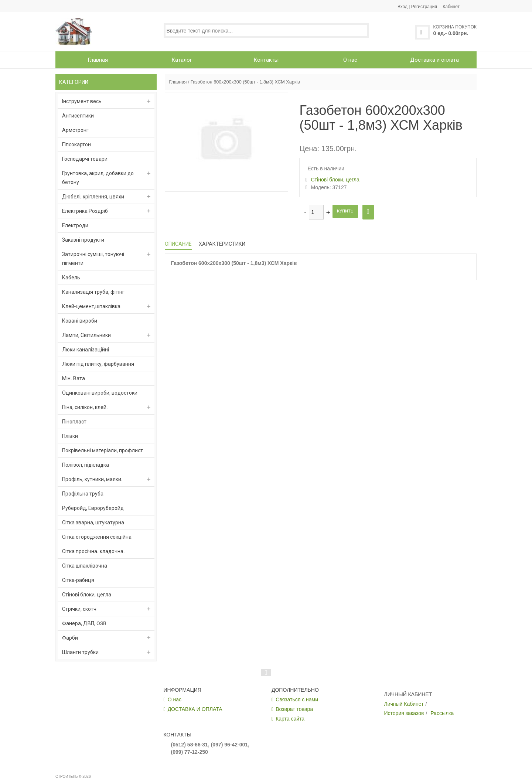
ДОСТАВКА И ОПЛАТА (195, 709)
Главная (178, 82)
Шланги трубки (80, 652)
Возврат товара (294, 709)
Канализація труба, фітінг (93, 292)
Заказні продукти (83, 240)
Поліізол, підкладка (86, 465)
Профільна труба (83, 494)
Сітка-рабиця (78, 580)
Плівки (70, 436)
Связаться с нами (297, 699)
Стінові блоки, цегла (87, 595)
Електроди (75, 225)
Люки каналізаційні (86, 350)
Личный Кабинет (404, 704)
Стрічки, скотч (79, 609)
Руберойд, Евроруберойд (93, 508)
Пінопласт (74, 422)
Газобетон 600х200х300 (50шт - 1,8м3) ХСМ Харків (245, 82)
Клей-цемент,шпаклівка (91, 306)
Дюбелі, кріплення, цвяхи (93, 197)
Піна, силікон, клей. (85, 407)
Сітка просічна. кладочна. (93, 551)
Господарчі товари (85, 159)
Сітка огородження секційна (97, 537)
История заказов (404, 713)
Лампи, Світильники (86, 335)
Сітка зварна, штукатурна (93, 522)
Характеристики (222, 244)
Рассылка (442, 713)
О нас (175, 699)
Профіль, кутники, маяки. (92, 479)
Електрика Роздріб (85, 211)
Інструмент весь (82, 101)
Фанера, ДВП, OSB (84, 623)
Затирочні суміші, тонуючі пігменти (93, 259)
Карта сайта (290, 719)
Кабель (71, 278)
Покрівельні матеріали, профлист (103, 450)
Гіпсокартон (76, 144)
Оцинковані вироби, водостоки (100, 393)
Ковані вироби (80, 321)
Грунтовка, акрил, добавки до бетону (98, 178)
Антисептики (78, 116)
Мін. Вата (74, 378)
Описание (178, 244)
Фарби (70, 638)
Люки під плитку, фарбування (98, 364)
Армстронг (75, 130)
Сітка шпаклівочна (85, 566)
